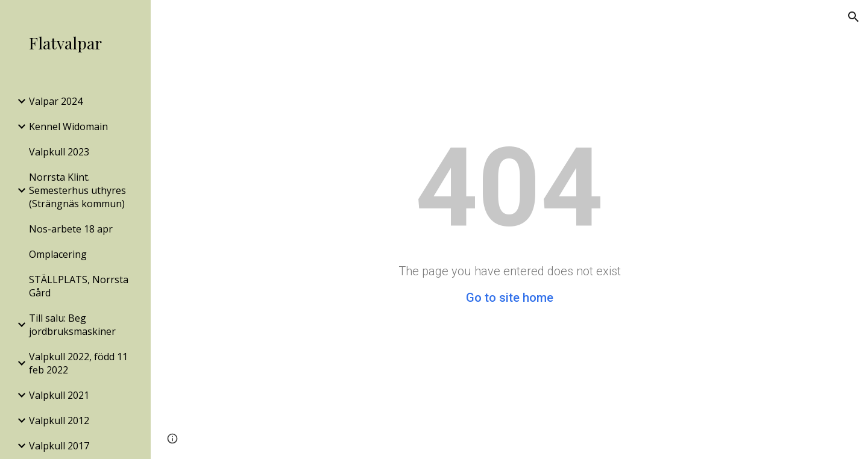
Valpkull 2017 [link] (59, 446)
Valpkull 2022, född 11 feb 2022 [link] (78, 363)
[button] (854, 17)
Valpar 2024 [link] (56, 101)
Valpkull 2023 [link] (59, 152)
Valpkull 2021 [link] (59, 395)
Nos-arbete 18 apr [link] (71, 229)
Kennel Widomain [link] (68, 126)
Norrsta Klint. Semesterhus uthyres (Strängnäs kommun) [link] (77, 190)
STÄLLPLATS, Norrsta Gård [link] (79, 286)
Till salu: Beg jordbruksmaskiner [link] (72, 325)
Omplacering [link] (58, 254)
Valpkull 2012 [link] (59, 420)
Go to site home (510, 298)
